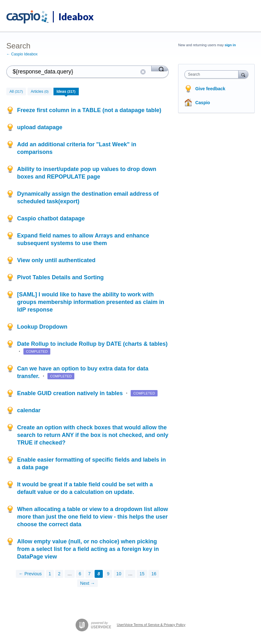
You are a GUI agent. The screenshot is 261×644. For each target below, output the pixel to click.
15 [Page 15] (142, 574)
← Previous (30, 574)
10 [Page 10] (119, 574)
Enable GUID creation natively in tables (71, 393)
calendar (29, 410)
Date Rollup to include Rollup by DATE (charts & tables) (92, 344)
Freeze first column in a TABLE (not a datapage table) (89, 110)
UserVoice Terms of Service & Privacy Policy (151, 625)
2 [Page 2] (59, 574)
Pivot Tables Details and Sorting (60, 277)
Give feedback (210, 89)
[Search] (160, 68)
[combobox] (213, 74)
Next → (87, 583)
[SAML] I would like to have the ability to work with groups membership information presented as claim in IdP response (91, 302)
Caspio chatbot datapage (51, 218)
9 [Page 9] (108, 574)
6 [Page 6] (80, 574)
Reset (143, 72)
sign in (230, 45)
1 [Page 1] (50, 574)
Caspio (203, 103)
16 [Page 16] (154, 574)
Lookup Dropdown (42, 327)
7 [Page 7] (90, 574)
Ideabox (76, 16)
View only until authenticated (56, 260)
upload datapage (40, 127)
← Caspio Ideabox (22, 54)
